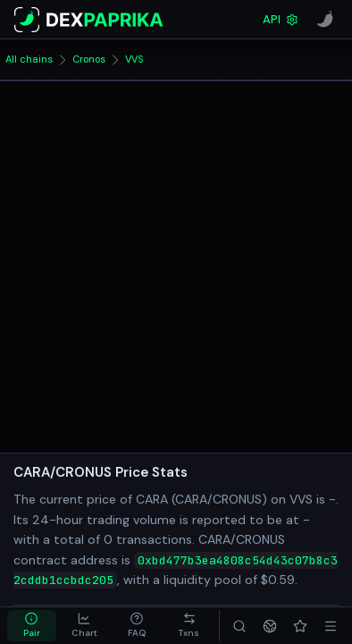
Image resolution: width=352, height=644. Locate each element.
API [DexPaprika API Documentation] (281, 19)
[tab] (32, 626)
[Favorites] (300, 626)
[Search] (239, 626)
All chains (29, 59)
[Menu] (331, 626)
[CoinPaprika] (325, 20)
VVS (134, 59)
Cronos (89, 59)
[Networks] (270, 626)
